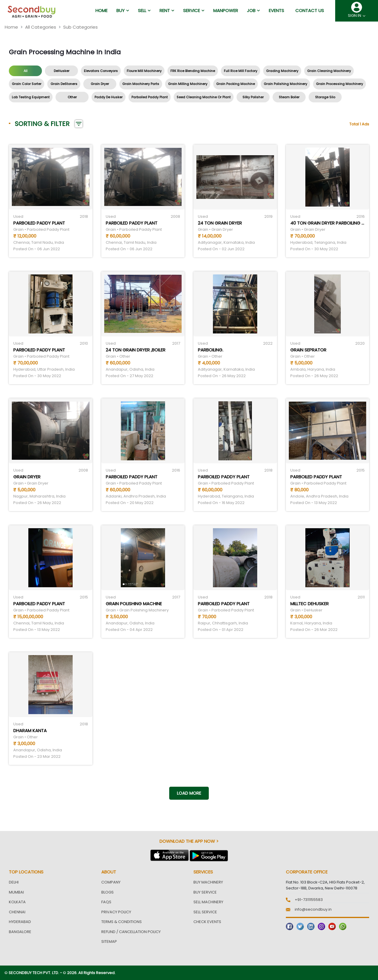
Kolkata (17, 902)
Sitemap (109, 941)
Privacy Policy (116, 912)
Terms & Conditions (122, 922)
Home (11, 27)
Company (111, 882)
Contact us (310, 10)
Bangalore (20, 932)
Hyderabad (20, 922)
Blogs (107, 892)
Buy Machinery (208, 882)
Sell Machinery (208, 902)
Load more (189, 793)
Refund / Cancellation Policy (131, 932)
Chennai (17, 912)
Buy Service (205, 892)
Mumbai (16, 892)
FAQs (106, 902)
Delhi (14, 882)
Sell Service (205, 912)
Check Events (207, 922)
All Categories (41, 27)
